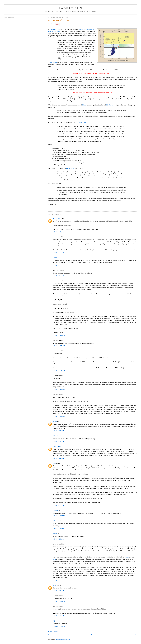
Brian (54, 463)
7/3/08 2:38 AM (58, 580)
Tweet (50, 24)
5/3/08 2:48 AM (58, 232)
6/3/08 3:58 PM (58, 505)
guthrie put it (54, 29)
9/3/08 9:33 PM (58, 616)
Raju (54, 621)
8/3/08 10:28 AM (59, 601)
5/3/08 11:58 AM (59, 371)
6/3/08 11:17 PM (59, 529)
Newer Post (52, 635)
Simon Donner (53, 62)
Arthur (55, 258)
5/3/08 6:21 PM (58, 431)
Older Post (134, 635)
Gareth (55, 533)
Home (93, 635)
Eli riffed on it (110, 105)
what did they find (81, 122)
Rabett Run (70, 8)
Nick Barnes (56, 218)
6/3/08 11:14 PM (59, 516)
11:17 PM (69, 208)
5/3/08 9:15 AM (58, 276)
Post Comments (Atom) (63, 639)
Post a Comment (53, 631)
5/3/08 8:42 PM (58, 441)
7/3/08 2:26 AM (58, 539)
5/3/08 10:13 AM (59, 335)
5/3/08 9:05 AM (58, 265)
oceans (127, 557)
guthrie (55, 421)
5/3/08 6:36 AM (58, 253)
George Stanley (71, 168)
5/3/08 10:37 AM (59, 346)
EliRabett (55, 436)
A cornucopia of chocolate (59, 20)
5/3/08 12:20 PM (59, 416)
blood (54, 559)
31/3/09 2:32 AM (59, 626)
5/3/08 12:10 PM (59, 389)
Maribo (84, 105)
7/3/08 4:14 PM (58, 591)
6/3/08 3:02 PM (58, 458)
